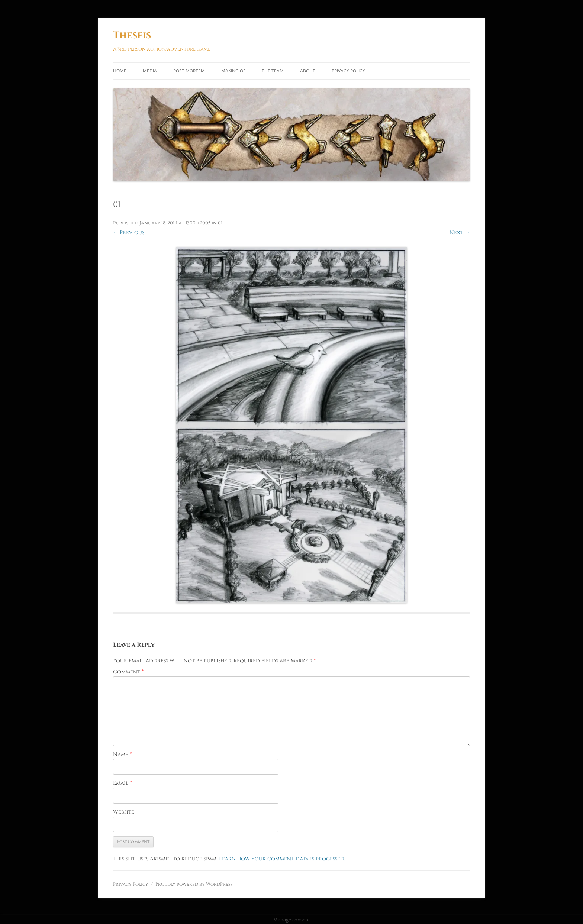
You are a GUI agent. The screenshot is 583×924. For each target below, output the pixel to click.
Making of (233, 71)
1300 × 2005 (198, 223)
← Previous (129, 232)
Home (120, 71)
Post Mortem (189, 71)
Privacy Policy (348, 71)
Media (150, 71)
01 (220, 223)
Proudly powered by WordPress (194, 884)
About (308, 71)
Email (123, 783)
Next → (460, 232)
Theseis (132, 35)
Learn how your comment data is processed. (282, 859)
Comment (128, 672)
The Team (273, 71)
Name (122, 754)
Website (124, 812)
